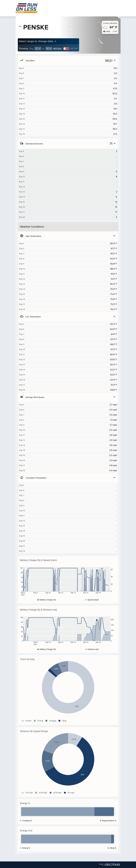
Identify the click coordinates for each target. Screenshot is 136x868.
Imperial (58, 49)
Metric (74, 49)
